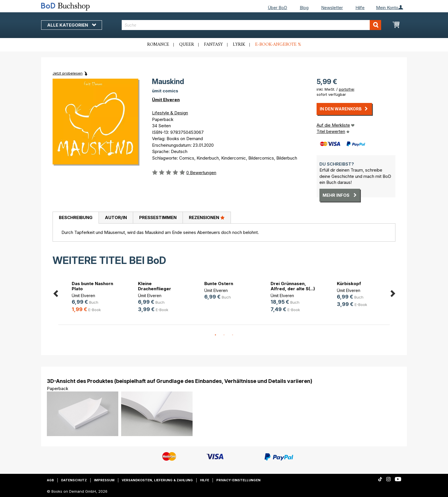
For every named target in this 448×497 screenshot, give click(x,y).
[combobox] (252, 25)
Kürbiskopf (349, 284)
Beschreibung (76, 217)
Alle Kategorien (72, 25)
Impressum (104, 480)
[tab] (76, 218)
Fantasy (213, 45)
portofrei (347, 89)
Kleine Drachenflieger (155, 286)
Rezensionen (207, 217)
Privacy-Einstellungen (238, 480)
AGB (50, 480)
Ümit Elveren (166, 100)
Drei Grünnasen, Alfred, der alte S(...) (293, 286)
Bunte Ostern (219, 284)
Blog (304, 8)
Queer (187, 45)
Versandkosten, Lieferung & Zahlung (157, 480)
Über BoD (277, 8)
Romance (158, 45)
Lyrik (239, 45)
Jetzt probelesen (68, 73)
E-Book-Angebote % (278, 45)
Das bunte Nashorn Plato (92, 286)
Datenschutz (74, 480)
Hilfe (360, 8)
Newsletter (332, 8)
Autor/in (116, 217)
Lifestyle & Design (170, 113)
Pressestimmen (158, 217)
